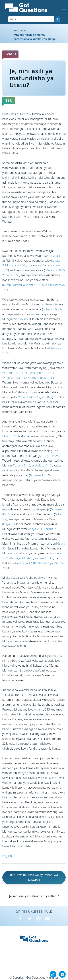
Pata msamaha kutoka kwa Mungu (35, 39)
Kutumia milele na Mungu (29, 35)
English (7, 856)
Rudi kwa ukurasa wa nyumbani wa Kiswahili (34, 877)
